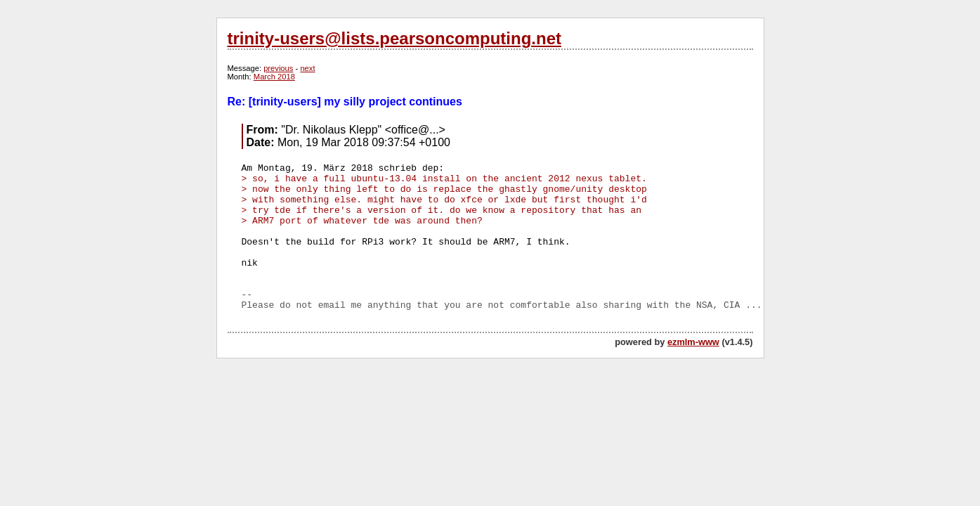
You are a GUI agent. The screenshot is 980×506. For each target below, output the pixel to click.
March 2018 (274, 77)
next (307, 68)
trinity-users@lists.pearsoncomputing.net (394, 38)
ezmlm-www (693, 342)
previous (278, 68)
